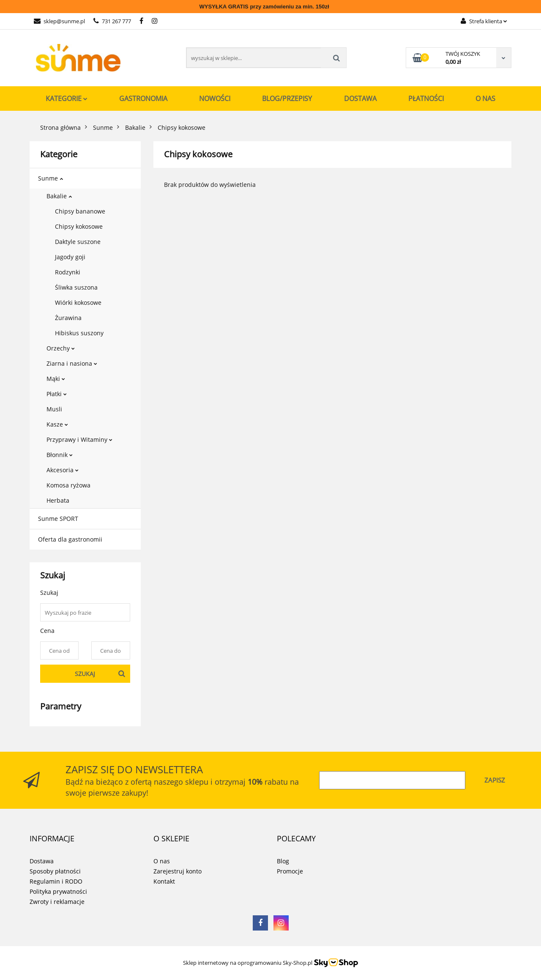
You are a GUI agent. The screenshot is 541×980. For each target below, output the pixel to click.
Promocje (290, 871)
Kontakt (164, 881)
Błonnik (60, 455)
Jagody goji (70, 257)
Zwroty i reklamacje (57, 902)
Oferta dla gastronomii (70, 539)
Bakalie (59, 196)
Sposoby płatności (55, 871)
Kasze (57, 424)
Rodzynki (68, 272)
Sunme (51, 178)
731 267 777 (112, 21)
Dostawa (360, 99)
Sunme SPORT (58, 519)
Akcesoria (63, 470)
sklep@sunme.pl (59, 21)
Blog (283, 861)
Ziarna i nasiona (72, 363)
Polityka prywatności (58, 891)
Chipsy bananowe (80, 211)
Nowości (215, 99)
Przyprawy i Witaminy (79, 439)
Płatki (57, 394)
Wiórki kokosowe (78, 302)
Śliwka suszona (76, 287)
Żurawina (68, 318)
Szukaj (85, 674)
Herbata (58, 500)
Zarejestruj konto (178, 871)
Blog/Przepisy (287, 99)
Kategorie (67, 99)
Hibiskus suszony (79, 333)
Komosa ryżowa (68, 485)
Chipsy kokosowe (79, 226)
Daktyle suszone (78, 242)
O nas (485, 99)
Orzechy (61, 348)
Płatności (426, 99)
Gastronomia (143, 99)
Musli (54, 409)
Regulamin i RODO (56, 881)
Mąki (56, 379)
